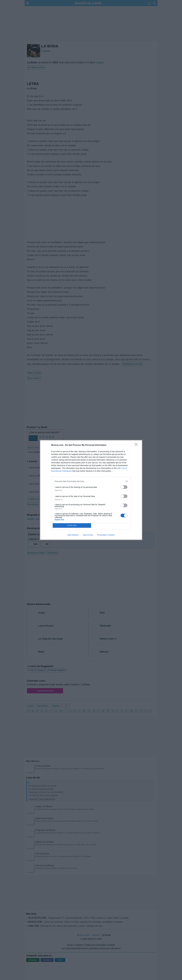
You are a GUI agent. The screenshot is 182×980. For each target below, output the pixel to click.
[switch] (124, 487)
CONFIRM (72, 526)
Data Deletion (73, 535)
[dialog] (91, 490)
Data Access (88, 535)
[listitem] (91, 481)
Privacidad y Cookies (106, 535)
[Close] (137, 445)
